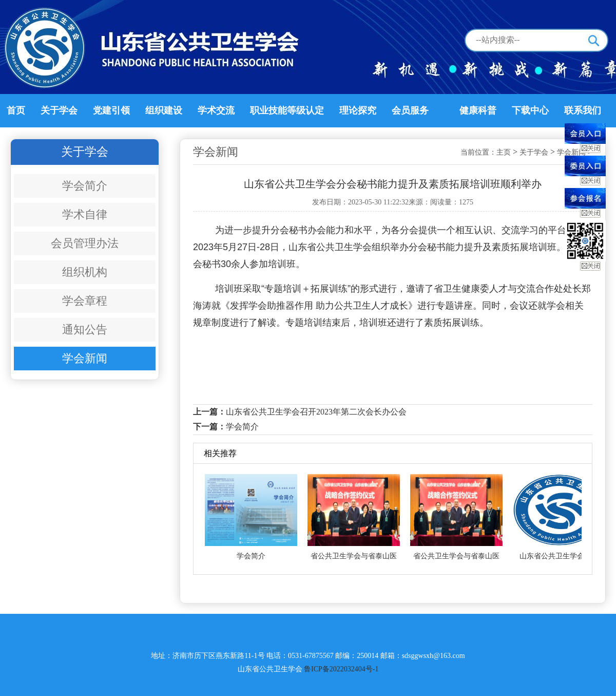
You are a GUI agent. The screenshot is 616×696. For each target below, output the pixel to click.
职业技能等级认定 (287, 110)
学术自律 (85, 214)
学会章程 (85, 301)
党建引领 (111, 110)
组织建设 (164, 110)
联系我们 (583, 110)
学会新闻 (85, 358)
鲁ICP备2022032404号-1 (341, 669)
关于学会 (59, 110)
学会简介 (85, 186)
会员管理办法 (85, 243)
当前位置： (478, 152)
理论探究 (358, 110)
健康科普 (478, 110)
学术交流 (216, 110)
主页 (504, 152)
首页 (16, 110)
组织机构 (85, 272)
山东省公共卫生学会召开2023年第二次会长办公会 (316, 412)
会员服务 (410, 110)
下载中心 (530, 110)
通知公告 (85, 330)
